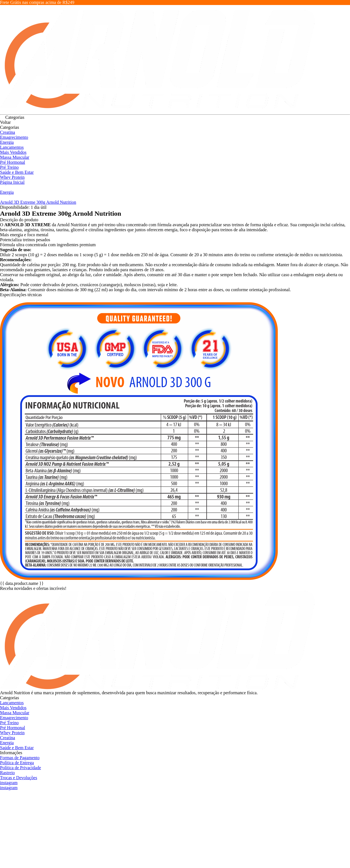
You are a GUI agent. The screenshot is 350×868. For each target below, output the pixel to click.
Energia (7, 142)
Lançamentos (12, 147)
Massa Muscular (15, 157)
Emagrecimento (14, 137)
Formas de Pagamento (20, 758)
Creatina (7, 132)
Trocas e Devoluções (19, 778)
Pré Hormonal (12, 162)
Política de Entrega (17, 763)
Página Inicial (12, 182)
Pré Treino (9, 167)
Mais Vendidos (13, 152)
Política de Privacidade (21, 768)
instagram (9, 783)
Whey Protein (12, 177)
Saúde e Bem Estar (17, 172)
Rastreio (7, 773)
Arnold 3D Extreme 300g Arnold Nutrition (38, 202)
